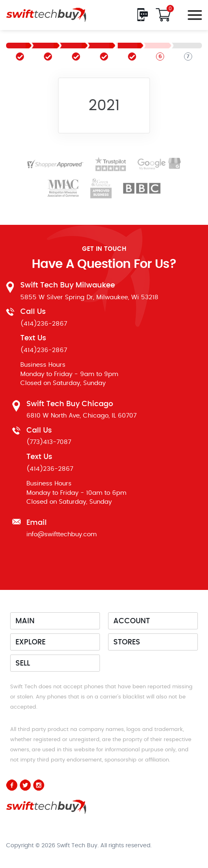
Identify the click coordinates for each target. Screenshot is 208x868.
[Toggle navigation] (193, 15)
